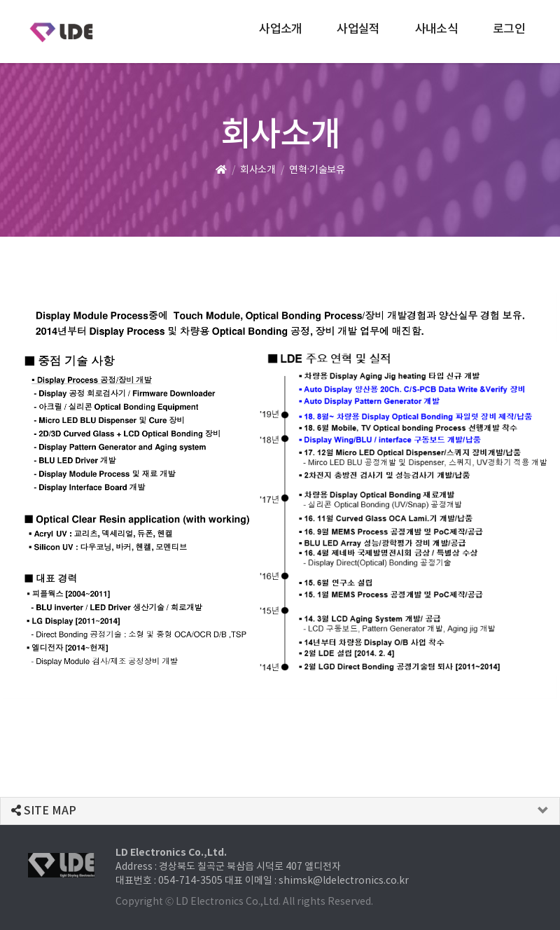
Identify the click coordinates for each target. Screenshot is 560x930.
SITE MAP (44, 811)
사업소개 (280, 29)
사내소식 (436, 29)
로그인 (509, 29)
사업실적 (358, 29)
